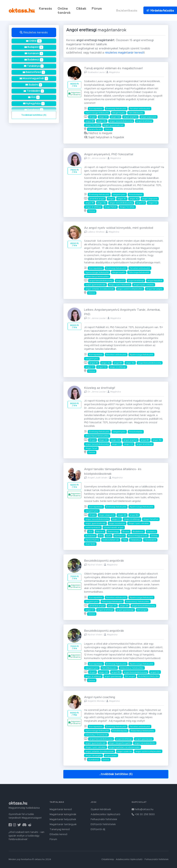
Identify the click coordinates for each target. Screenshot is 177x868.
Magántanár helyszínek (63, 819)
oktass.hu (22, 10)
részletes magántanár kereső (124, 53)
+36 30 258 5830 (143, 814)
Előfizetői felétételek (103, 824)
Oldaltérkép (108, 859)
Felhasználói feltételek (104, 819)
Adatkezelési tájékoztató (105, 814)
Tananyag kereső (60, 829)
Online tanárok (64, 10)
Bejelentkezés (127, 10)
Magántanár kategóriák (63, 814)
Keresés (45, 8)
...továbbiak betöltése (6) (116, 774)
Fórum (97, 8)
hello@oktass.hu (143, 809)
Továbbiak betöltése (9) (34, 115)
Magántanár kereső (61, 809)
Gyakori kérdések (101, 809)
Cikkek (81, 8)
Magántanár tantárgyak (63, 824)
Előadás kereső (59, 834)
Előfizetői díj (98, 829)
